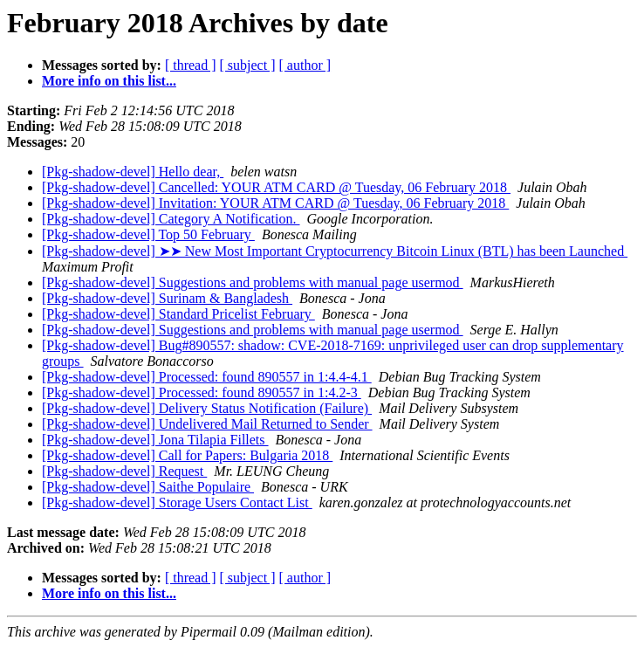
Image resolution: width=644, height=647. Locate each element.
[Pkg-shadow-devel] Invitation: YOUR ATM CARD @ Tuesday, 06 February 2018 (275, 203)
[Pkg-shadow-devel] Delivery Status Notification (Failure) (207, 408)
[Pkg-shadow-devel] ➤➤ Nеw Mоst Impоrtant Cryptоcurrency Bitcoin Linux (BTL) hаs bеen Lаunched (335, 251)
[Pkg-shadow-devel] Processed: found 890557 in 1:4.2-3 (202, 392)
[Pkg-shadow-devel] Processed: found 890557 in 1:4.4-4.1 (207, 377)
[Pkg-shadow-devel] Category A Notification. (171, 219)
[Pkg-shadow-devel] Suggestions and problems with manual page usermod (253, 282)
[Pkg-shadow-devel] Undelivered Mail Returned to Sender (207, 424)
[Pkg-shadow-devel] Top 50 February (148, 234)
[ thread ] (191, 65)
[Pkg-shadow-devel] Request (124, 471)
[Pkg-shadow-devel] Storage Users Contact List (177, 502)
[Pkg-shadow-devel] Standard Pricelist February (178, 314)
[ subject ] (248, 65)
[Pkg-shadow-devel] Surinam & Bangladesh (167, 298)
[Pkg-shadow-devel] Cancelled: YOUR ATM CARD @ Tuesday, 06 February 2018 (276, 187)
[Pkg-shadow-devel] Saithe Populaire (148, 487)
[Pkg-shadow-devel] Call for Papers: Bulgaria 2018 (187, 455)
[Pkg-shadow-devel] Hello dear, (133, 172)
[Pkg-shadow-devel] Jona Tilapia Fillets (155, 440)
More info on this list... (109, 81)
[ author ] (305, 65)
